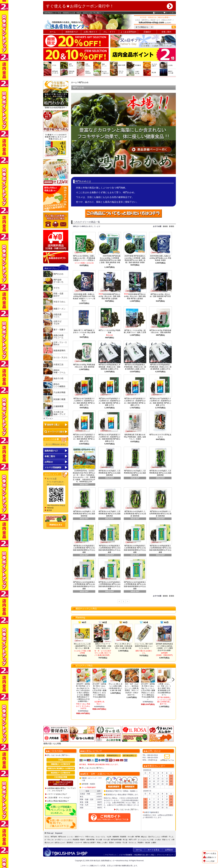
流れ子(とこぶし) (154, 837)
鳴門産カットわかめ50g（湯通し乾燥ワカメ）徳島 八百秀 (135, 331)
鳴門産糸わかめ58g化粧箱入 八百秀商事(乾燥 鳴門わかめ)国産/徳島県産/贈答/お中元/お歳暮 (135, 549)
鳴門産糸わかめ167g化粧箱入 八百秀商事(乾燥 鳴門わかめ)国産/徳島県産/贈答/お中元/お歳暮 (110, 585)
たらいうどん (101, 837)
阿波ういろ (166, 840)
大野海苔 (164, 837)
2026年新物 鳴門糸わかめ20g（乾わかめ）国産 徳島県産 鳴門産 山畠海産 (109, 296)
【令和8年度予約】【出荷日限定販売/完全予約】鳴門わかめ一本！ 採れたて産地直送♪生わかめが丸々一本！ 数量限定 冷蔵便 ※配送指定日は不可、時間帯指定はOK (84, 476)
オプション (48, 418)
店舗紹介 (147, 32)
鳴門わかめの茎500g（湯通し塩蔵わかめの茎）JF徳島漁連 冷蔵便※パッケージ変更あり (84, 258)
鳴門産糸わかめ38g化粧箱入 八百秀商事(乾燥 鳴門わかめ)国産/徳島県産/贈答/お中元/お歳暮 (109, 549)
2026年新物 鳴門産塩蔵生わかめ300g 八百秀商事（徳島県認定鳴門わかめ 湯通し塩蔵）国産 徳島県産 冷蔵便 (109, 260)
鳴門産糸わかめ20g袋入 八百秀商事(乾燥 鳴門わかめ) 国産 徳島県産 (110, 473)
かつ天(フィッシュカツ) (63, 840)
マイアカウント (111, 855)
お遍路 (154, 842)
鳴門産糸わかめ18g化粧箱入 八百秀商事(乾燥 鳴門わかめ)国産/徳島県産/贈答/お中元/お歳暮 (84, 549)
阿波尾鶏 (76, 840)
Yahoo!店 (50, 508)
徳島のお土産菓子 (90, 842)
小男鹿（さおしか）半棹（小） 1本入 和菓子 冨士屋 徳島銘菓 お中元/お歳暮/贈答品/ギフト (164, 689)
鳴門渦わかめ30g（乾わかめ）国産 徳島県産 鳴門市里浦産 (160, 296)
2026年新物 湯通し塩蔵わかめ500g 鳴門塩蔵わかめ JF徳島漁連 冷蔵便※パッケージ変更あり (84, 298)
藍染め (112, 842)
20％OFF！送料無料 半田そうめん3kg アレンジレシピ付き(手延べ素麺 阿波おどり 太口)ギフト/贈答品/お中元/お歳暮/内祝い (99, 692)
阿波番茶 (123, 837)
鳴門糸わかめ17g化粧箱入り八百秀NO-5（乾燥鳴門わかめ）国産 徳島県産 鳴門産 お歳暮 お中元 (84, 402)
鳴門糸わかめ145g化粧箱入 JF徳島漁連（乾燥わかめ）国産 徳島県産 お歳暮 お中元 (160, 367)
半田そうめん (90, 837)
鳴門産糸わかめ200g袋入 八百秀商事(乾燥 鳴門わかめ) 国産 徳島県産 (160, 514)
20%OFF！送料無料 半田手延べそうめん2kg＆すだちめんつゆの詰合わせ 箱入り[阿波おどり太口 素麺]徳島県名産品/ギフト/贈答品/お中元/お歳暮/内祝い (83, 693)
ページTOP (209, 861)
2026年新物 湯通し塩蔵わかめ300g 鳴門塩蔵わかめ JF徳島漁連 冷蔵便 (160, 258)
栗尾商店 (70, 842)
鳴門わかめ (84, 82)
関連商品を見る (56, 525)
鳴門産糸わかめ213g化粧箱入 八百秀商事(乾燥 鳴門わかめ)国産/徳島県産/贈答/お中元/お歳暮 (135, 585)
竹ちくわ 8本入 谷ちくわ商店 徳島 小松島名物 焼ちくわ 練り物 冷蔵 (123, 646)
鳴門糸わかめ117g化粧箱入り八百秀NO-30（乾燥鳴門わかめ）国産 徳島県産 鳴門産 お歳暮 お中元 (84, 438)
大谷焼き (118, 842)
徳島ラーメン (79, 837)
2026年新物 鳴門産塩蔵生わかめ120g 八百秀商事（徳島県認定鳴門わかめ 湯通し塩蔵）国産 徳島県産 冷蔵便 (135, 259)
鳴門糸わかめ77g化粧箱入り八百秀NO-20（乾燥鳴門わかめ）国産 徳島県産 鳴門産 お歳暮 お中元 (160, 402)
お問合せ (49, 462)
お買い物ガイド (91, 32)
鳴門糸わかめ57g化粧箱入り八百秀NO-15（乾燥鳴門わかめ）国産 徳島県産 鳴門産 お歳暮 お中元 (135, 402)
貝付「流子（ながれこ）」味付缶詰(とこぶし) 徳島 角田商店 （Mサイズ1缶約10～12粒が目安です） (132, 689)
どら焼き (158, 840)
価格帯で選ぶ (53, 425)
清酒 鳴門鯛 (90, 840)
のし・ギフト (109, 32)
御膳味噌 (116, 837)
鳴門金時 (54, 837)
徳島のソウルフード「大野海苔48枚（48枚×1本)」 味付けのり (103, 646)
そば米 (109, 837)
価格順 (165, 226)
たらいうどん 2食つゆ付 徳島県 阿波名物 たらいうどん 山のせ (144, 646)
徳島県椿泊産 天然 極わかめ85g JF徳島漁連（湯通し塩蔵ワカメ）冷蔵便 (135, 437)
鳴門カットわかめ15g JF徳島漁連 (110, 331)
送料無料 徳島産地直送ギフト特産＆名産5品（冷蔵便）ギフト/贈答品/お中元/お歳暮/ (164, 647)
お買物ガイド (210, 857)
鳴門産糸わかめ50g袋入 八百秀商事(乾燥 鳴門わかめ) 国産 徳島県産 (84, 514)
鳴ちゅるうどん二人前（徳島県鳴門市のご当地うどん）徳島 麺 (82, 646)
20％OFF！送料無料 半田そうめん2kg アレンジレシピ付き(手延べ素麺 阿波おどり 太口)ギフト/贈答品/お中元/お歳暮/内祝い (148, 692)
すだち (47, 837)
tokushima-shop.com (151, 22)
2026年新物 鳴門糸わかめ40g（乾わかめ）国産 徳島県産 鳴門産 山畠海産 (135, 296)
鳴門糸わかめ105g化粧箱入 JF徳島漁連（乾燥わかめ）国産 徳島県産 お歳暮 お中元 (135, 367)
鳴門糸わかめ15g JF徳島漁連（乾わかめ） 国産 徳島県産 (160, 331)
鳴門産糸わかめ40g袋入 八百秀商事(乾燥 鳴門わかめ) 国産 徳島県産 (160, 473)
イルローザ (78, 842)
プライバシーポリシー (165, 855)
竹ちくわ (51, 840)
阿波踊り (141, 842)
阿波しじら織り (102, 842)
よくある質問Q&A (128, 32)
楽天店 (49, 510)
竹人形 (125, 842)
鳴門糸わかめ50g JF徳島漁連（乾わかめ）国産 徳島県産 (84, 366)
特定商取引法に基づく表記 (144, 855)
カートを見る (169, 13)
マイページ (158, 13)
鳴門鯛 (138, 837)
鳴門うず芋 (133, 840)
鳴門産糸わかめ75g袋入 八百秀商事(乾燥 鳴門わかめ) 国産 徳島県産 (110, 514)
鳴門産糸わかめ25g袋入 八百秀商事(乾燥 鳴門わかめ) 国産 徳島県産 (135, 473)
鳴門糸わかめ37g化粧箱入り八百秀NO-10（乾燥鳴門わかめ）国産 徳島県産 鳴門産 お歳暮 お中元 (109, 402)
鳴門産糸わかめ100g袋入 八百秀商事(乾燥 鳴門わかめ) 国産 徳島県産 (135, 514)
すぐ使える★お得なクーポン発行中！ (109, 6)
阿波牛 (83, 840)
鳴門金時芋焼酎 (116, 840)
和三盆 (125, 840)
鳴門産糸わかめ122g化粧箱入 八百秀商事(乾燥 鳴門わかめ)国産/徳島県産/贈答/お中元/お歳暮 (84, 585)
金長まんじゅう (60, 842)
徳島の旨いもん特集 (52, 744)
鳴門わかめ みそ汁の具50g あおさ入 (160, 436)
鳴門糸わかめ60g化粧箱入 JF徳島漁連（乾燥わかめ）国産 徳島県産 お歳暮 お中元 (110, 367)
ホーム (53, 32)
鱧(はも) (144, 837)
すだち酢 (131, 837)
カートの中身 (52, 439)
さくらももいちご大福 (146, 840)
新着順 (172, 226)
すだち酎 (99, 840)
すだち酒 (106, 840)
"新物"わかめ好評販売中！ (56, 95)
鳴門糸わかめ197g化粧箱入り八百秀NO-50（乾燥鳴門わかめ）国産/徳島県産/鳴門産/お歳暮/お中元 (110, 438)
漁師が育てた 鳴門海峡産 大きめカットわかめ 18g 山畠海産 (84, 333)
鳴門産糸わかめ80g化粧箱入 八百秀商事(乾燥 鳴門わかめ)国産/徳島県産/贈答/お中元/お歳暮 (160, 549)
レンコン (70, 837)
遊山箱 (148, 842)
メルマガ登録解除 (126, 855)
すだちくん (132, 842)
